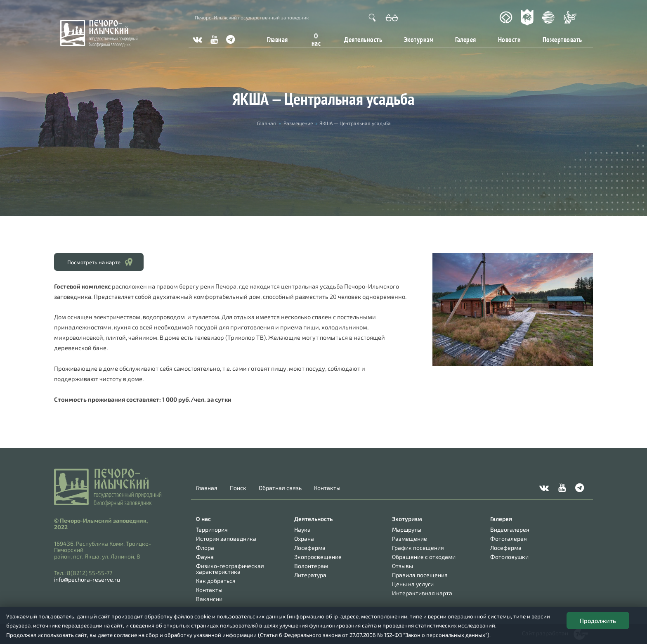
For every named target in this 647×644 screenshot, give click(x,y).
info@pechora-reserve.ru (87, 579)
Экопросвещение (318, 557)
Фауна (205, 557)
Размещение (298, 123)
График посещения (418, 548)
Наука (302, 529)
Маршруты (407, 529)
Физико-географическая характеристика (230, 569)
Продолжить (598, 620)
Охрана (304, 539)
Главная (277, 39)
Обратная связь (280, 488)
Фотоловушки (509, 557)
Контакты (327, 488)
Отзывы (403, 566)
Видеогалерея (510, 529)
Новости (510, 39)
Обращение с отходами (424, 557)
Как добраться (216, 581)
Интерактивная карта (422, 593)
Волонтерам (311, 566)
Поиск (238, 488)
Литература (310, 575)
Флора (205, 548)
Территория (212, 529)
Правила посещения (420, 575)
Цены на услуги (413, 584)
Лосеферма (310, 548)
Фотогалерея (509, 539)
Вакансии (209, 599)
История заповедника (226, 539)
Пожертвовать (562, 39)
